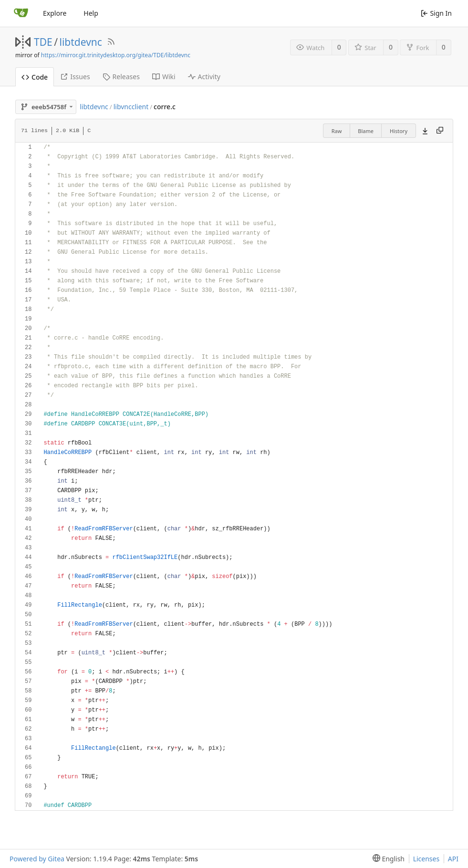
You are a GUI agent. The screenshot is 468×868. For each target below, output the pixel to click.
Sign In (436, 13)
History (399, 131)
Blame (366, 131)
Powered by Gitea (37, 859)
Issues (75, 77)
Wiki (164, 77)
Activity (204, 77)
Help (91, 13)
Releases (121, 77)
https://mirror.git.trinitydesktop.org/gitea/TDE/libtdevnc (116, 55)
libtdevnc (81, 42)
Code (35, 77)
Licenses (426, 859)
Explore (55, 13)
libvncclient (131, 107)
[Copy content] (440, 131)
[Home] (21, 13)
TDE (43, 42)
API (453, 859)
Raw (337, 131)
